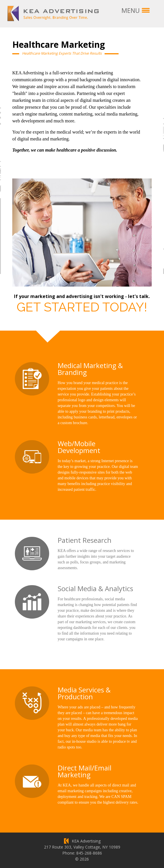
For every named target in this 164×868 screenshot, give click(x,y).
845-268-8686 (89, 853)
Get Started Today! (82, 307)
